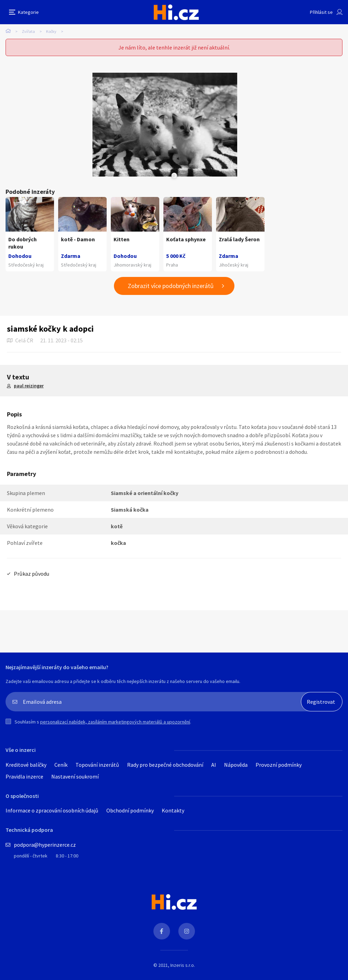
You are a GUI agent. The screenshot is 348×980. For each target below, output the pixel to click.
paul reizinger (29, 386)
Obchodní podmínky (130, 810)
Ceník (61, 765)
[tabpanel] (165, 125)
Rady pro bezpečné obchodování (165, 765)
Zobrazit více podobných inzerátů (171, 286)
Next (173, 176)
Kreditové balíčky (26, 765)
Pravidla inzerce (24, 776)
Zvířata (28, 31)
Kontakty (173, 810)
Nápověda (236, 765)
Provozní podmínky (279, 765)
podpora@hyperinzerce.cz (45, 845)
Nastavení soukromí (75, 776)
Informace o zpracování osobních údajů (52, 810)
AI (214, 765)
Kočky (51, 31)
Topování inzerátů (97, 765)
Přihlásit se (321, 12)
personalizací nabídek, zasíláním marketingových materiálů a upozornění (115, 722)
